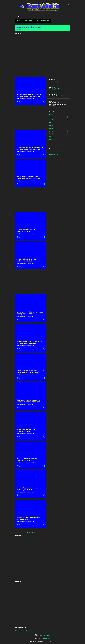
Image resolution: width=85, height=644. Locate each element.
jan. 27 (51, 137)
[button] (44, 102)
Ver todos (19, 29)
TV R (36, 21)
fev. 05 (51, 134)
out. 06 (51, 128)
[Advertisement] (30, 117)
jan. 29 (51, 123)
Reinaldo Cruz (45, 21)
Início (18, 21)
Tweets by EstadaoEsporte (23, 631)
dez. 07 (51, 140)
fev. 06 (51, 131)
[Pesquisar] (69, 5)
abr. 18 (51, 120)
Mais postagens (31, 532)
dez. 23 (51, 117)
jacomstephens (47, 639)
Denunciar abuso (54, 154)
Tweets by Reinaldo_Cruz (56, 89)
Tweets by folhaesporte (56, 96)
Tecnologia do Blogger (42, 635)
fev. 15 (51, 114)
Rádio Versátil (27, 21)
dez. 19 (51, 125)
